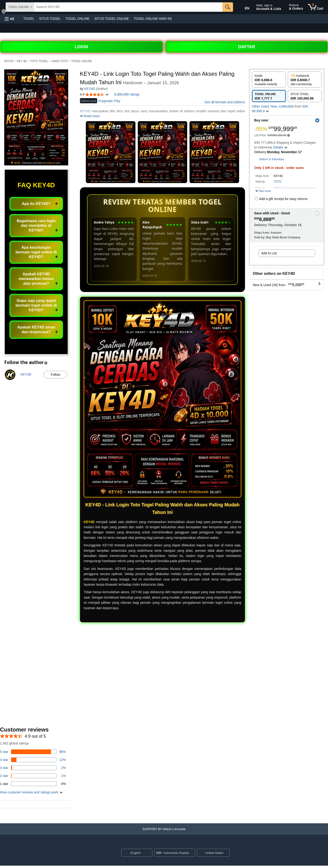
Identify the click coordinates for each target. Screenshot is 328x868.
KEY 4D (22, 61)
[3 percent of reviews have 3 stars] (33, 768)
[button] (9, 19)
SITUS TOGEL (50, 19)
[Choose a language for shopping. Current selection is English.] (134, 853)
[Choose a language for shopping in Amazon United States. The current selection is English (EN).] (244, 7)
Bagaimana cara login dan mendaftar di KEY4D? (36, 226)
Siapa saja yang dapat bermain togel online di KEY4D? (36, 305)
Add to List (269, 253)
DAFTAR (247, 47)
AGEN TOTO (60, 61)
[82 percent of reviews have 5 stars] (33, 752)
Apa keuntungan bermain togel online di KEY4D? (36, 252)
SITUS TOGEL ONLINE (112, 19)
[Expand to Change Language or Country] (149, 853)
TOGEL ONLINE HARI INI (153, 19)
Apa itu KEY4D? (36, 204)
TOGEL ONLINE (77, 19)
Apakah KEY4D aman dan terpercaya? (36, 330)
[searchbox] (128, 7)
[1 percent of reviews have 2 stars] (33, 776)
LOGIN (81, 47)
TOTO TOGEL (39, 61)
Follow (55, 375)
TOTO (278, 182)
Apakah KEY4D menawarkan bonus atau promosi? (36, 279)
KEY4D (9, 61)
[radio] (269, 80)
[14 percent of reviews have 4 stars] (33, 760)
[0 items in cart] (316, 7)
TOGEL (29, 19)
